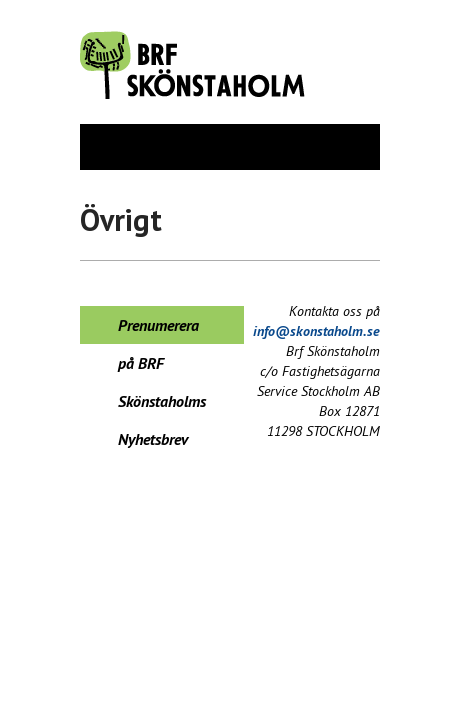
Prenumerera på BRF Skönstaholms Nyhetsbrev (162, 329)
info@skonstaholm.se (316, 331)
